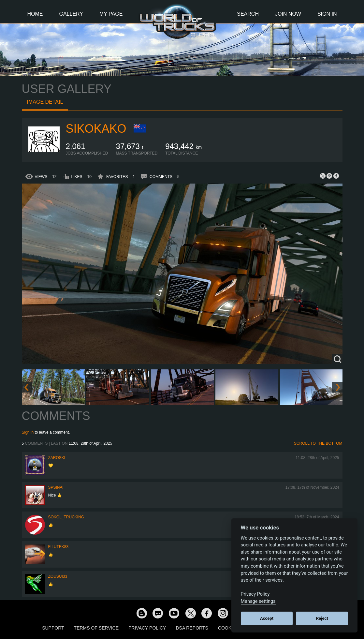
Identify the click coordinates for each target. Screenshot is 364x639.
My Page (111, 14)
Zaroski (57, 458)
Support (53, 628)
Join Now (288, 14)
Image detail (45, 102)
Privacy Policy (147, 628)
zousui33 (58, 576)
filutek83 (58, 547)
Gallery (71, 14)
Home (35, 14)
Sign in (28, 432)
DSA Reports (192, 628)
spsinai (56, 487)
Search (248, 14)
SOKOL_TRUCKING (66, 517)
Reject (322, 618)
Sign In (327, 14)
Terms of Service (96, 628)
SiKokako (96, 129)
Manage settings (258, 601)
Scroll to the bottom (318, 443)
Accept (267, 618)
